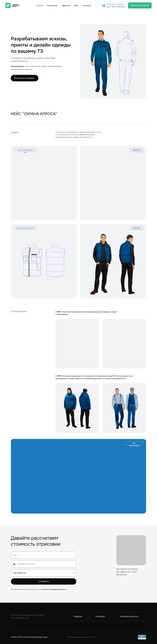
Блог (76, 6)
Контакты (87, 6)
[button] (140, 5)
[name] (44, 555)
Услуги (40, 5)
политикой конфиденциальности (54, 589)
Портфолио (52, 6)
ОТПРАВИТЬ (44, 582)
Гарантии (66, 6)
